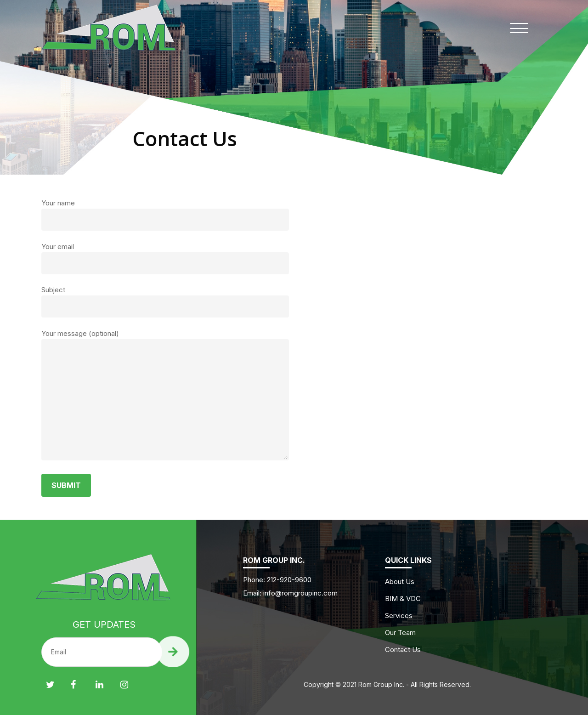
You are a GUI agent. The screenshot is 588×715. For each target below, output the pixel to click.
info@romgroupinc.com (300, 593)
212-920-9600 (288, 580)
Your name (165, 215)
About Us (400, 582)
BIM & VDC (403, 599)
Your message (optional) (165, 396)
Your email (165, 258)
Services (399, 616)
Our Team (400, 633)
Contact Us (403, 650)
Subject (165, 301)
